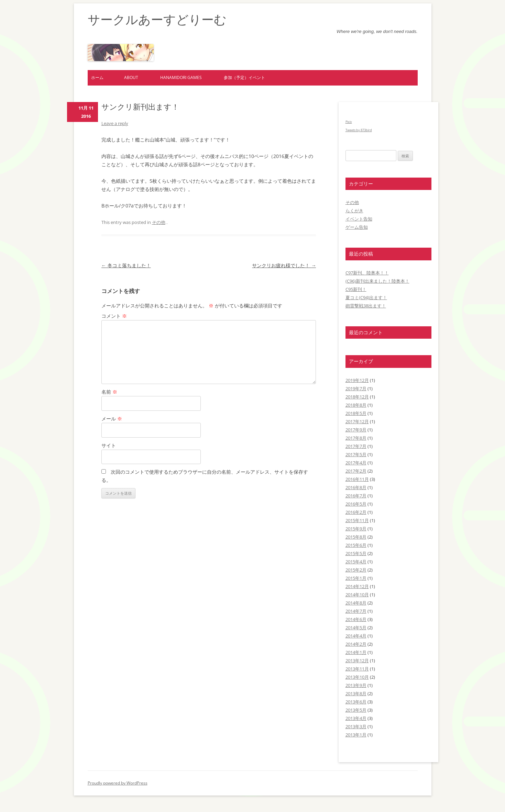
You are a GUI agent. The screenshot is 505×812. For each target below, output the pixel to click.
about (131, 77)
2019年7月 (356, 388)
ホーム (97, 77)
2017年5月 (356, 454)
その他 (159, 222)
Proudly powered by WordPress (118, 783)
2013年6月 (356, 702)
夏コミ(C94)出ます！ (366, 297)
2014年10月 (357, 595)
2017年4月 (356, 463)
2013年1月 (356, 735)
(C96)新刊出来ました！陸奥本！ (377, 281)
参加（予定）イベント (244, 77)
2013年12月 (357, 661)
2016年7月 (356, 496)
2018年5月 (356, 413)
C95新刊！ (356, 289)
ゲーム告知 (357, 227)
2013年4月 (356, 718)
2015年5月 (356, 553)
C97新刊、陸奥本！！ (367, 273)
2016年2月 (356, 512)
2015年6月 (356, 545)
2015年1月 (356, 578)
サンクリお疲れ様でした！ (284, 265)
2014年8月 (356, 603)
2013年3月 (356, 726)
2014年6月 (356, 619)
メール (112, 419)
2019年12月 (357, 380)
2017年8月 (356, 438)
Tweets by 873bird (359, 130)
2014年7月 (356, 611)
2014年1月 (356, 652)
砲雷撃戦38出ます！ (366, 306)
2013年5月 (356, 710)
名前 (109, 392)
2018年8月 (356, 405)
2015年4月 (356, 562)
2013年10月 (357, 677)
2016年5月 (356, 504)
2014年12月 (357, 586)
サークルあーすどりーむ (157, 20)
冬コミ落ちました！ (126, 265)
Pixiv (349, 122)
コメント (114, 316)
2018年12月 (357, 397)
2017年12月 (357, 421)
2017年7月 (356, 446)
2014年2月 (356, 644)
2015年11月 (357, 520)
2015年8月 (356, 537)
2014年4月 (356, 636)
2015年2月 (356, 570)
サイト (109, 445)
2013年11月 (357, 669)
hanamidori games (181, 77)
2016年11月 (357, 479)
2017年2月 (356, 471)
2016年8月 (356, 487)
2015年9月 (356, 529)
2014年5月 (356, 628)
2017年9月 (356, 430)
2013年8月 (356, 693)
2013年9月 (356, 685)
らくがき (354, 211)
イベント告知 (359, 219)
